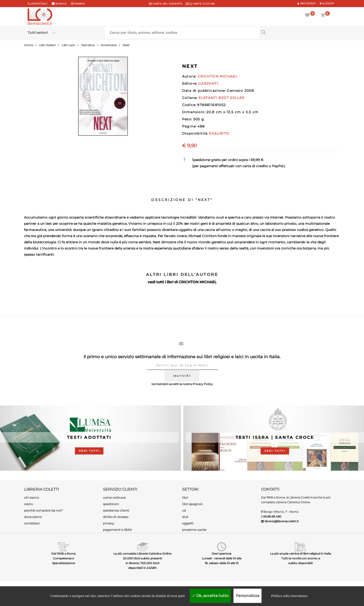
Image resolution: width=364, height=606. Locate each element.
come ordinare (114, 498)
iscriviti (182, 376)
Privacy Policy (203, 384)
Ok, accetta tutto (210, 596)
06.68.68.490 (272, 516)
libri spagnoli (192, 504)
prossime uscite (194, 530)
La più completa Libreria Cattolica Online (142, 554)
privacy (109, 523)
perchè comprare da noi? (43, 510)
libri (185, 498)
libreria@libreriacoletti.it (282, 521)
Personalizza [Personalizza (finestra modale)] (248, 596)
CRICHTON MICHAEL (198, 282)
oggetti (188, 523)
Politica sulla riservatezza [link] (289, 596)
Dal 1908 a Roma (63, 554)
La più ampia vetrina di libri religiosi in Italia (301, 554)
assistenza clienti (116, 510)
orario (79, 4)
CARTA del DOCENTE (166, 4)
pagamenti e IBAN (117, 530)
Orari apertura (221, 554)
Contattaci (39, 4)
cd (184, 510)
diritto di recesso (116, 517)
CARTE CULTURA (200, 4)
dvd (185, 517)
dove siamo (33, 517)
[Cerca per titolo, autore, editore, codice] (298, 32)
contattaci (32, 523)
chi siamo (32, 498)
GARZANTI (208, 83)
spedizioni (111, 504)
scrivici (61, 4)
